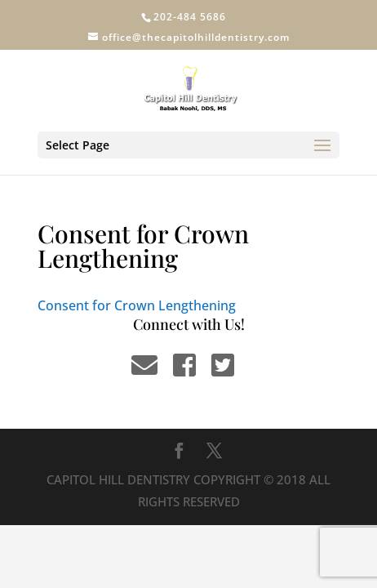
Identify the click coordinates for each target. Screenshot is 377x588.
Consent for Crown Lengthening (137, 305)
